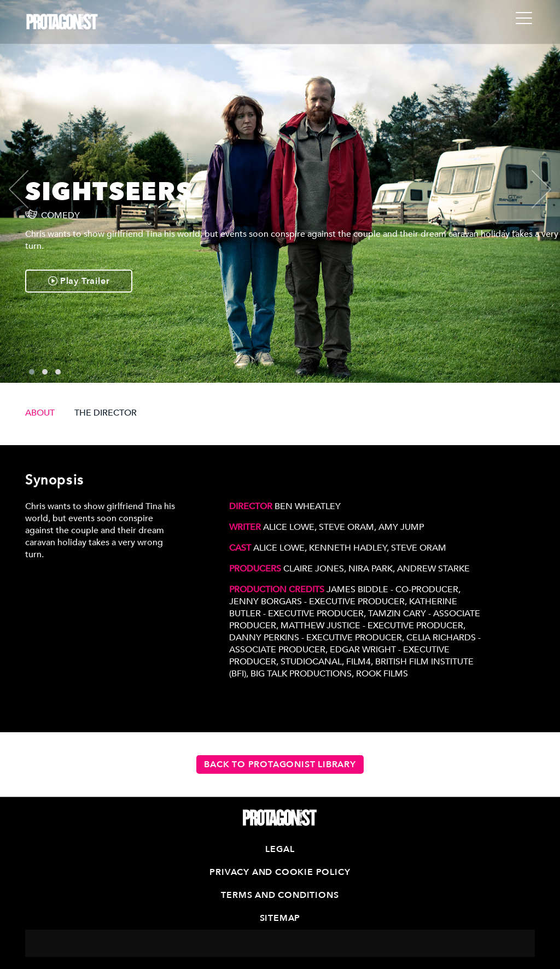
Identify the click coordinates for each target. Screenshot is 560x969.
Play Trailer (79, 281)
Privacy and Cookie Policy (280, 872)
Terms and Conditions (280, 895)
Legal (280, 849)
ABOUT (40, 413)
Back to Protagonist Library (280, 764)
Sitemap (280, 918)
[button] (32, 372)
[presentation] (28, 189)
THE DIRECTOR (106, 413)
